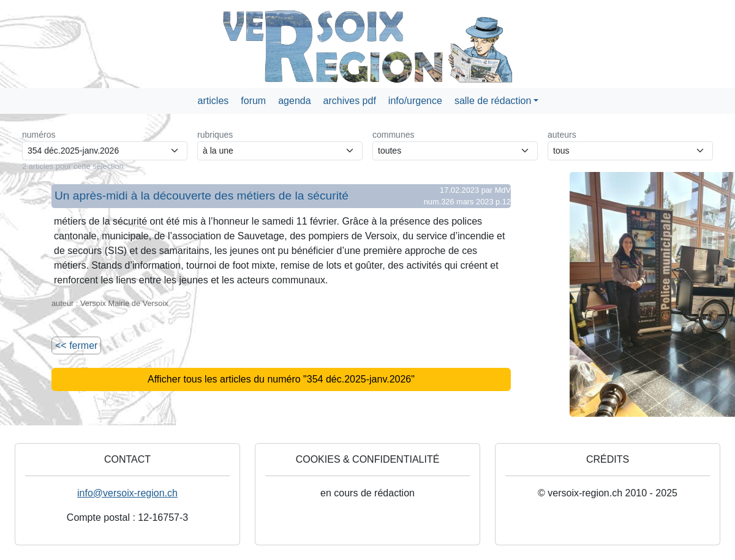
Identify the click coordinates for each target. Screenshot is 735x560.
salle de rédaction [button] (493, 101)
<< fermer (76, 345)
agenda (294, 101)
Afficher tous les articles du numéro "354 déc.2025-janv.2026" (281, 379)
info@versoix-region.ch (127, 493)
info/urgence (415, 101)
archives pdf (350, 101)
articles (213, 101)
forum (253, 101)
